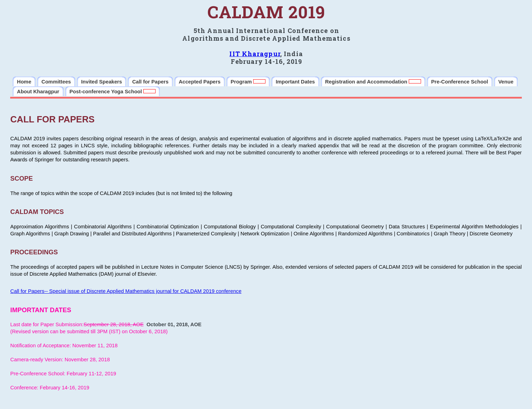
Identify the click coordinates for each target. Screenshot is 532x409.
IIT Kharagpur (255, 54)
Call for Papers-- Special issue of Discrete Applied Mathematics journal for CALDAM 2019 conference (126, 291)
